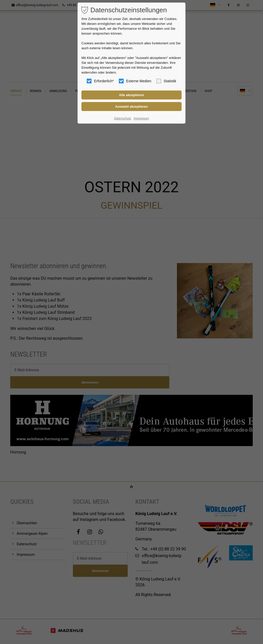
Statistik (166, 81)
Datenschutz (123, 118)
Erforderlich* (100, 81)
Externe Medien (135, 81)
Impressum (141, 118)
